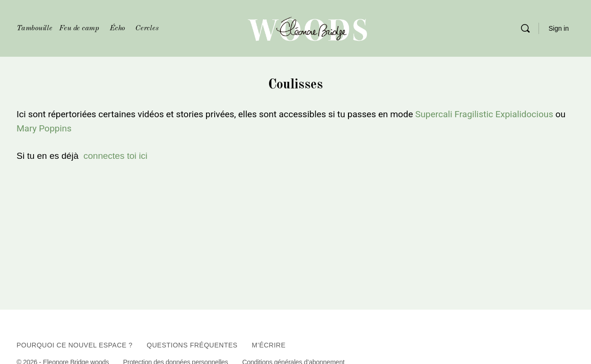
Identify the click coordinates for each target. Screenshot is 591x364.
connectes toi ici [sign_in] (116, 156)
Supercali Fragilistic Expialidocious (484, 114)
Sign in (559, 28)
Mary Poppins (44, 128)
